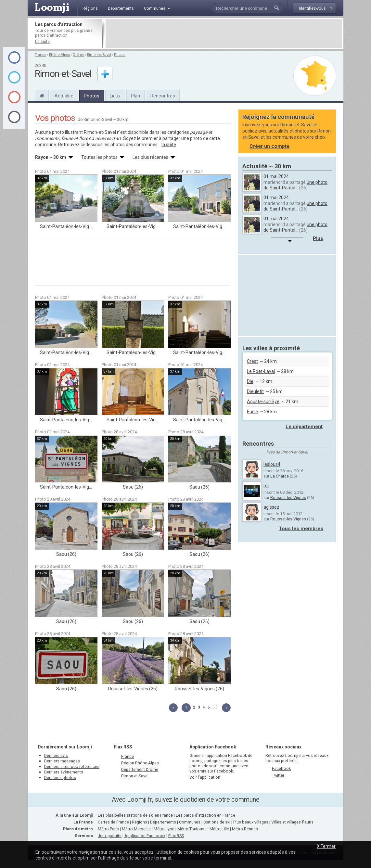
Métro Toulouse (192, 829)
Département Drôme (140, 769)
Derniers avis (56, 755)
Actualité (64, 96)
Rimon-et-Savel (99, 55)
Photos (120, 55)
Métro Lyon (164, 829)
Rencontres (163, 96)
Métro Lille (219, 829)
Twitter (278, 775)
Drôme (78, 55)
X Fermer (326, 846)
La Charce (280, 476)
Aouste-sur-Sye (263, 402)
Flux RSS (123, 747)
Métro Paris (108, 829)
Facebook (281, 768)
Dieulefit (255, 391)
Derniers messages (62, 761)
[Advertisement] (224, 33)
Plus (318, 238)
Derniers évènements (64, 772)
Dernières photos (60, 778)
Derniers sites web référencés (72, 766)
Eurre (252, 412)
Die (250, 381)
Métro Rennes (245, 829)
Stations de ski (217, 822)
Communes (190, 822)
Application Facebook (145, 836)
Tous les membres (301, 529)
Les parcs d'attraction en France (205, 815)
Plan (135, 96)
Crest (252, 361)
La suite (42, 41)
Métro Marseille (136, 829)
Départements (163, 822)
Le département (304, 427)
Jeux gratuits (110, 836)
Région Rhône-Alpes (140, 763)
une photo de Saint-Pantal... (295, 185)
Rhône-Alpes (59, 55)
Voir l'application (205, 777)
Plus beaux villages (251, 822)
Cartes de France (113, 822)
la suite (169, 145)
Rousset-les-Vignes (288, 498)
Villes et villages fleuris (292, 822)
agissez (271, 507)
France (40, 55)
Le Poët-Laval (261, 371)
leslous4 (272, 464)
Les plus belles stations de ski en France (135, 815)
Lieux (115, 96)
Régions (140, 822)
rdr (266, 486)
